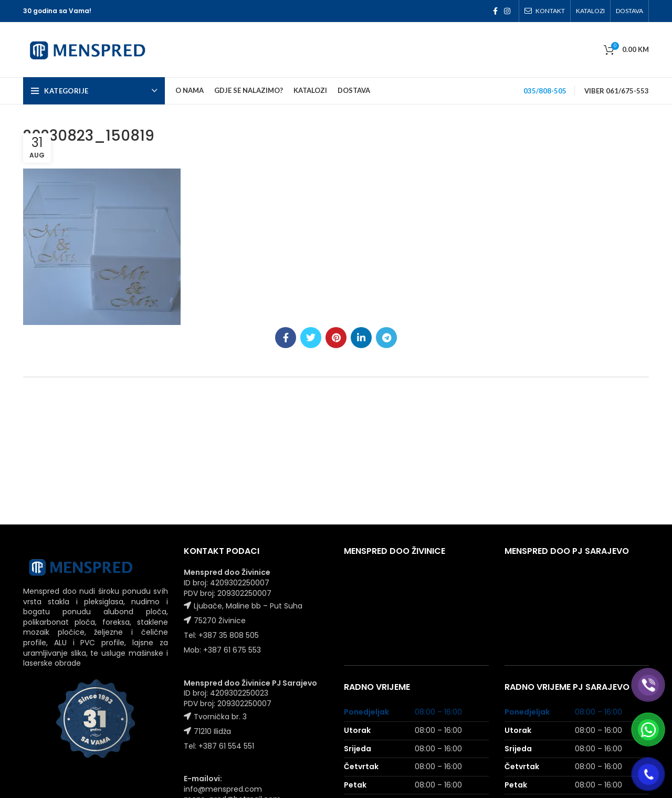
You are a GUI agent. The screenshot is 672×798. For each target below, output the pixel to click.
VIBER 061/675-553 (617, 91)
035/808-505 (545, 91)
